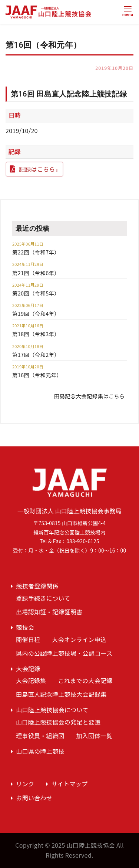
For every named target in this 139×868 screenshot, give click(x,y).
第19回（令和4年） (36, 313)
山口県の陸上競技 (40, 751)
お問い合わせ (34, 798)
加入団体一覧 (94, 736)
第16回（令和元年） (37, 375)
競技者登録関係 (37, 586)
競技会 (25, 627)
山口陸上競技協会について (52, 710)
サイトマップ (70, 784)
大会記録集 (31, 680)
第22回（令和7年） (36, 252)
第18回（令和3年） (36, 334)
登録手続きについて (43, 598)
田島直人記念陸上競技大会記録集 (61, 694)
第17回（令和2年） (36, 354)
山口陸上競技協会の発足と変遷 (58, 722)
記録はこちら (37, 169)
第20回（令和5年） (36, 293)
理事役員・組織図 (40, 736)
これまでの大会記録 (85, 680)
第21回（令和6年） (36, 273)
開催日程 (28, 639)
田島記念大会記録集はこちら (90, 396)
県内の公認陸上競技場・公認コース (64, 653)
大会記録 (28, 669)
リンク (25, 784)
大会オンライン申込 (79, 639)
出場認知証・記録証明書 (49, 612)
